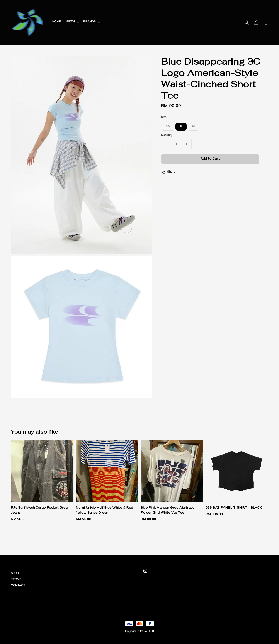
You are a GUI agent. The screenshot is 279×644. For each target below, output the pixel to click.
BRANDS (89, 22)
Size (164, 117)
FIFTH (71, 22)
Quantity (167, 136)
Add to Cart (210, 159)
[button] (247, 22)
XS (168, 126)
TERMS (16, 580)
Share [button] (168, 172)
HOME (57, 22)
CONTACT (18, 586)
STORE (16, 574)
